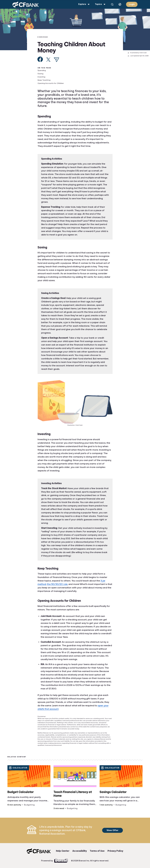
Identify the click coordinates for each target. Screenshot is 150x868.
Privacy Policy (115, 851)
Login (132, 4)
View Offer (112, 830)
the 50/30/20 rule (57, 584)
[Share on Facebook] (40, 59)
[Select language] (120, 4)
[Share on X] (48, 60)
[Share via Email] (56, 60)
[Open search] (112, 4)
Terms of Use (97, 851)
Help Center (63, 851)
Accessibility (80, 851)
